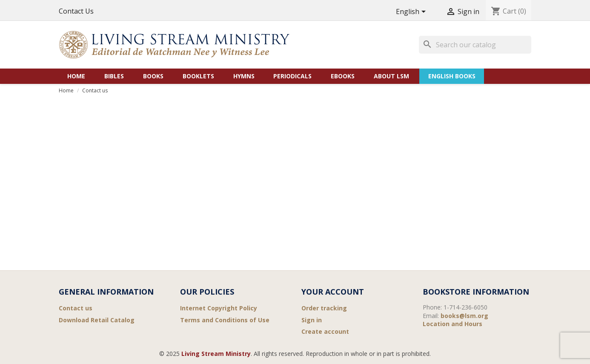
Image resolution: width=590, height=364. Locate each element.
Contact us (76, 308)
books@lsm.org (464, 316)
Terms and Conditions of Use (225, 320)
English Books (452, 76)
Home (76, 76)
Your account (333, 292)
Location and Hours (453, 324)
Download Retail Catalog (97, 320)
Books (153, 76)
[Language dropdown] (412, 12)
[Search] (475, 45)
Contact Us (76, 11)
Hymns (244, 76)
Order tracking (324, 308)
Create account (325, 331)
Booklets (198, 76)
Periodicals (292, 76)
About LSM (391, 76)
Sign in (312, 320)
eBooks (343, 76)
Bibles (114, 76)
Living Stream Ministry (216, 354)
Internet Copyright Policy (219, 308)
